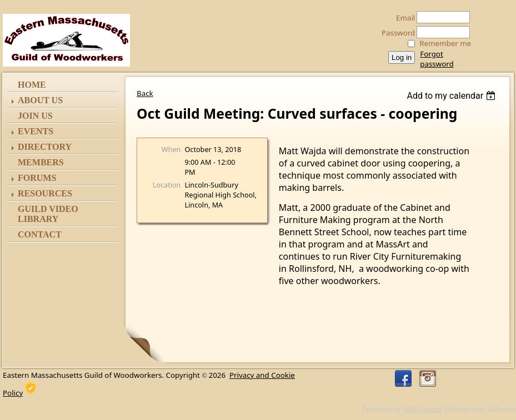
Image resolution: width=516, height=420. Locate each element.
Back (145, 93)
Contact (40, 234)
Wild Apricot (422, 409)
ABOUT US (40, 100)
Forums (37, 178)
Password (395, 33)
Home (32, 85)
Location (167, 185)
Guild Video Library (48, 214)
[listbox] (452, 96)
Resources (45, 193)
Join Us (35, 116)
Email (402, 18)
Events (36, 131)
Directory (45, 147)
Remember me (445, 43)
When (171, 149)
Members (41, 162)
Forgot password (437, 59)
